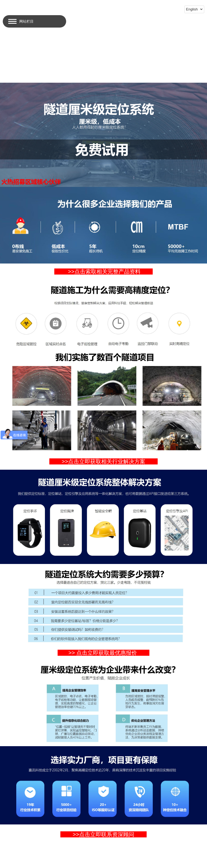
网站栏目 (26, 21)
